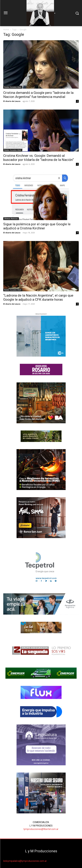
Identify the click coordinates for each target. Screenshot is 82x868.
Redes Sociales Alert (13, 87)
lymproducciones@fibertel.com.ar (41, 829)
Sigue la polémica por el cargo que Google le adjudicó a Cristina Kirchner (37, 226)
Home (6, 30)
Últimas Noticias (11, 219)
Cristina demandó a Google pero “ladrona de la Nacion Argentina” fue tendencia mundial (38, 95)
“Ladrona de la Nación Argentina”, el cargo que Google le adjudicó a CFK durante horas (38, 297)
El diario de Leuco (12, 101)
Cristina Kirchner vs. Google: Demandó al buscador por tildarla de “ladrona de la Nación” (39, 158)
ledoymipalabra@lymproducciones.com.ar (25, 861)
